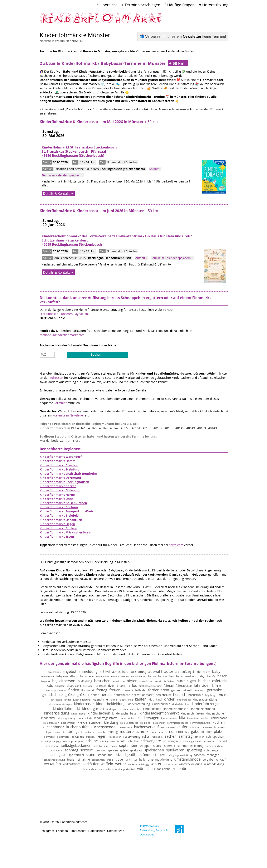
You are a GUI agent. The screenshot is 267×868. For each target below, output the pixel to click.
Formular (60, 403)
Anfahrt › (155, 169)
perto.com (176, 545)
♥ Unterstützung (214, 5)
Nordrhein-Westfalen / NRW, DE (62, 41)
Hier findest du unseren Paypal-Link (65, 314)
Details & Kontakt (56, 194)
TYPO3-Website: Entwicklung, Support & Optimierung (154, 830)
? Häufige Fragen (180, 5)
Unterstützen (116, 831)
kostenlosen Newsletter (69, 415)
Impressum (79, 831)
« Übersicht (107, 5)
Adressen (57, 378)
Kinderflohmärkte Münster (75, 35)
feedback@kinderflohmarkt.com (62, 335)
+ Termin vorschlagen (141, 5)
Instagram (47, 831)
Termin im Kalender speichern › (62, 175)
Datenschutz (97, 831)
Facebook (63, 831)
